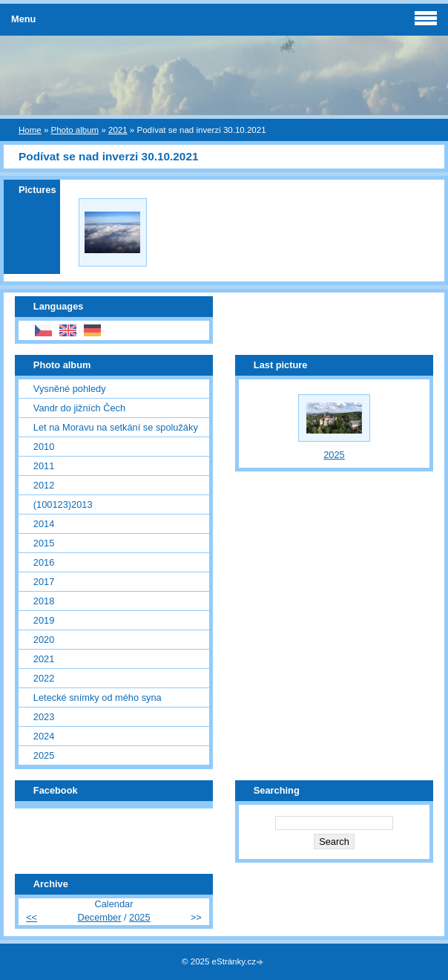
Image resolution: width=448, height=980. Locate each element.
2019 (44, 620)
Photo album (75, 130)
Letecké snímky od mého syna (98, 698)
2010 (44, 447)
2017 (44, 582)
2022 (44, 678)
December (99, 917)
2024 (44, 736)
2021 (118, 130)
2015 (44, 543)
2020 (44, 640)
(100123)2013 (63, 504)
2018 (44, 601)
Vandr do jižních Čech (79, 408)
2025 (44, 755)
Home (30, 130)
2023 (44, 717)
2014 (44, 524)
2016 (44, 562)
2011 (44, 466)
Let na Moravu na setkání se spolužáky (116, 427)
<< (32, 917)
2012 (44, 485)
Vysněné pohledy (70, 389)
